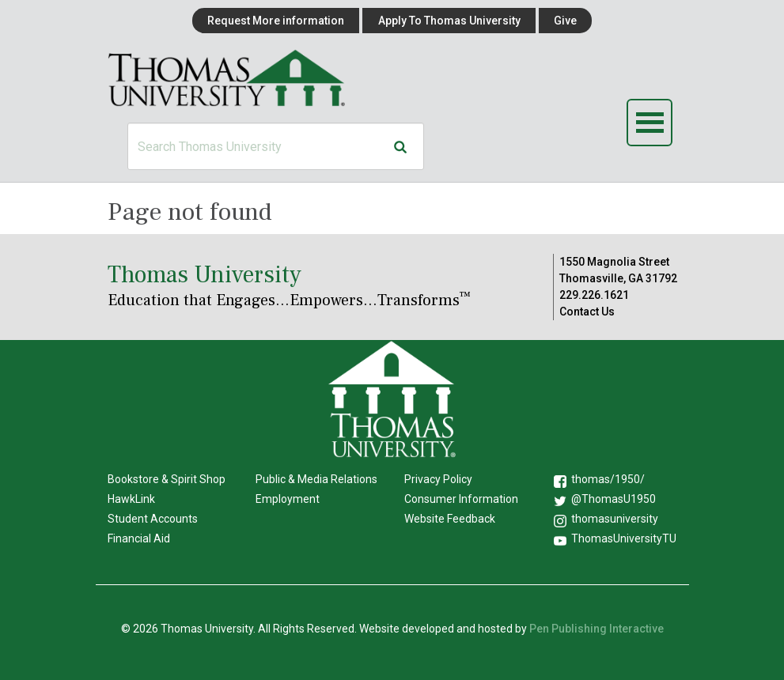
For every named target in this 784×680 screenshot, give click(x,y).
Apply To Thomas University (449, 21)
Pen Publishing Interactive (597, 629)
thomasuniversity (615, 519)
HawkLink (131, 499)
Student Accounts (153, 519)
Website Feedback (450, 519)
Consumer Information (461, 499)
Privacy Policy (438, 479)
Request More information (276, 21)
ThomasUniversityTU (624, 538)
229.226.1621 (594, 295)
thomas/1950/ (608, 479)
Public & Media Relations (316, 479)
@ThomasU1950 (614, 499)
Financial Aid (139, 538)
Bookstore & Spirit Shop (167, 479)
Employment (288, 499)
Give (565, 21)
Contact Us (587, 312)
